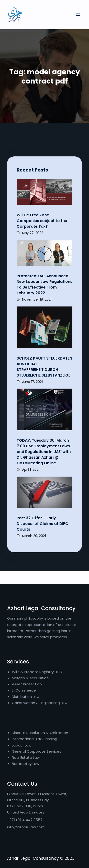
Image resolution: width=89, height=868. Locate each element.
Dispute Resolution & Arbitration (40, 733)
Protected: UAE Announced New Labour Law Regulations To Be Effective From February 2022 (44, 284)
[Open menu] (78, 15)
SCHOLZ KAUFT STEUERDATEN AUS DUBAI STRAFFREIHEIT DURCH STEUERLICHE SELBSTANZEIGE (44, 367)
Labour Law (22, 745)
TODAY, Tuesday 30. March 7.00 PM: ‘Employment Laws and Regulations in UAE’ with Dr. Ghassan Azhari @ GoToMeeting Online (44, 452)
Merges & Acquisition (30, 678)
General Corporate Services (37, 751)
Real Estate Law (26, 757)
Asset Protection (27, 684)
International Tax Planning (35, 739)
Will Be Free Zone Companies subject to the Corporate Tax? (42, 221)
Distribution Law (26, 697)
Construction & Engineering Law (40, 703)
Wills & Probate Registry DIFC (37, 672)
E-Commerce (24, 690)
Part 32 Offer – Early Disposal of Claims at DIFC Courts (42, 524)
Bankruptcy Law (26, 764)
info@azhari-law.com (26, 827)
